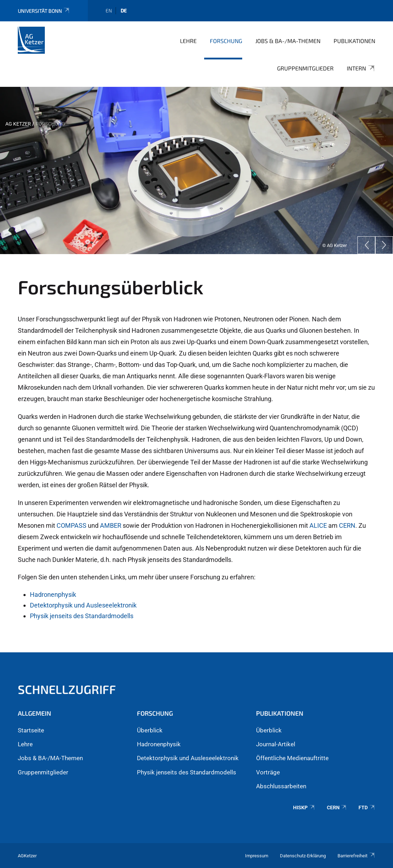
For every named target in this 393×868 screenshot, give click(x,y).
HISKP (304, 807)
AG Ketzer (18, 124)
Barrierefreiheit (356, 856)
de (124, 10)
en (109, 10)
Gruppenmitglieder (305, 68)
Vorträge (268, 772)
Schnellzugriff (67, 689)
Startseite (31, 730)
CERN (347, 525)
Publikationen (354, 41)
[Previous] (366, 245)
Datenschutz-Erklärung (303, 856)
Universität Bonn (44, 11)
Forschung (226, 41)
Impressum (257, 856)
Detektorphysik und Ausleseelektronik (83, 605)
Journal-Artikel (276, 744)
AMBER (111, 525)
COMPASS (72, 525)
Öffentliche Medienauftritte (292, 758)
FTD (367, 807)
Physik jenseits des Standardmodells (82, 616)
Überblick (150, 730)
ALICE (319, 525)
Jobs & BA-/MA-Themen (288, 41)
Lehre (188, 41)
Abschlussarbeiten (281, 786)
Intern (361, 68)
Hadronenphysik (53, 595)
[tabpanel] (196, 170)
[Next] (384, 245)
